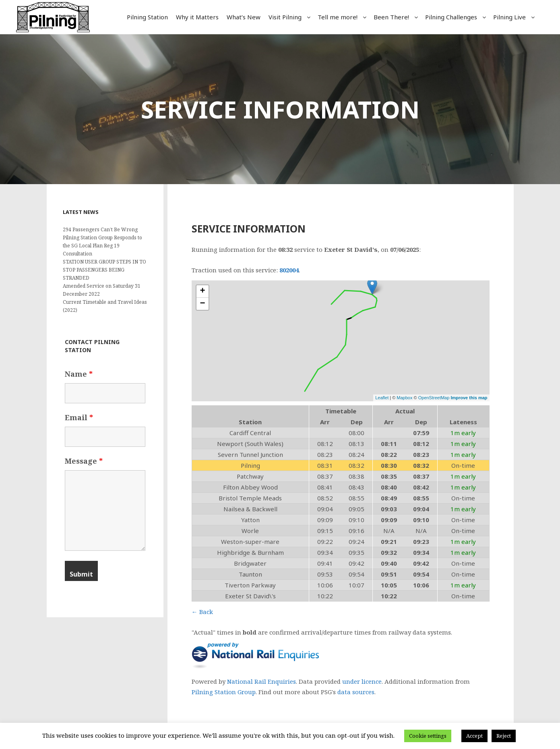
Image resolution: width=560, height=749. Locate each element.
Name (79, 374)
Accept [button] (474, 736)
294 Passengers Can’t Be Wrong (100, 229)
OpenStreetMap (434, 398)
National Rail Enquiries (261, 681)
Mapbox (404, 398)
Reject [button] (504, 736)
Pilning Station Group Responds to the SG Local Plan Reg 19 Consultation (102, 246)
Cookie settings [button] (428, 736)
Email (79, 417)
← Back (202, 612)
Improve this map (469, 398)
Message (84, 461)
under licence (362, 681)
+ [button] (202, 291)
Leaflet (382, 398)
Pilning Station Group (224, 692)
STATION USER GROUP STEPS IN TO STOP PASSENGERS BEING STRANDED (104, 270)
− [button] (202, 304)
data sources (356, 692)
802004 (289, 270)
